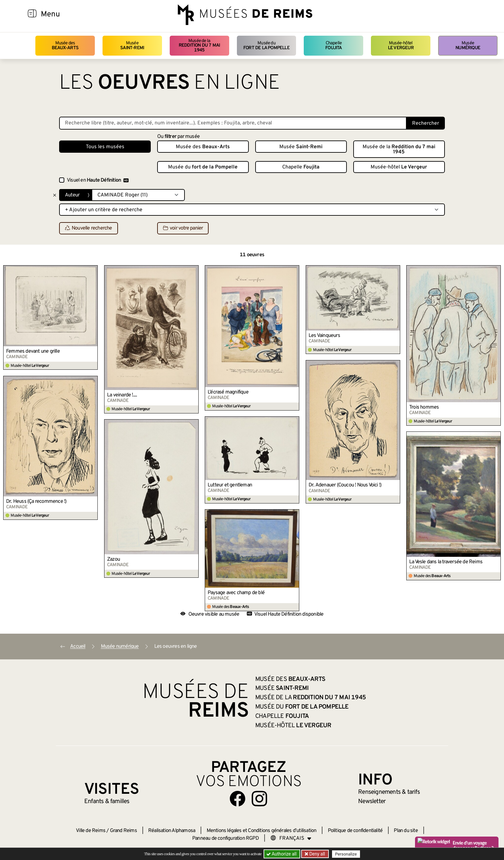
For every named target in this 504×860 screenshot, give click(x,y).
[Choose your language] (291, 838)
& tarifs (389, 792)
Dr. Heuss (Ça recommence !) (36, 502)
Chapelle (333, 45)
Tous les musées (105, 147)
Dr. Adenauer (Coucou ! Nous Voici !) (345, 485)
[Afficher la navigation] (32, 14)
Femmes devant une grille (33, 351)
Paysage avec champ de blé (236, 593)
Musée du (266, 45)
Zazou (113, 559)
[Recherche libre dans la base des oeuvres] (233, 123)
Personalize (346, 854)
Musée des (65, 45)
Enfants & (107, 801)
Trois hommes (424, 407)
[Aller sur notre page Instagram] (259, 799)
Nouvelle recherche (89, 229)
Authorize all (282, 854)
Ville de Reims (91, 831)
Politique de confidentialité (355, 831)
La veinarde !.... (122, 395)
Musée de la (199, 46)
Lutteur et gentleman (230, 485)
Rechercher (426, 123)
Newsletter (372, 801)
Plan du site (406, 831)
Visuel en (98, 180)
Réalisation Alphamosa (172, 831)
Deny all (317, 854)
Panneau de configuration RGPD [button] (225, 838)
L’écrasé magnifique (228, 392)
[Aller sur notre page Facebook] (238, 799)
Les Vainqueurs (324, 336)
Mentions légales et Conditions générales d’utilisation (262, 831)
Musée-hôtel (401, 45)
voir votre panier (183, 229)
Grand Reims (123, 831)
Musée (132, 45)
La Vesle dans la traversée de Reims (446, 562)
